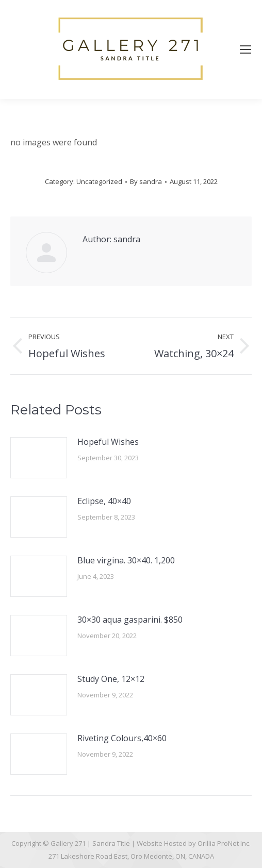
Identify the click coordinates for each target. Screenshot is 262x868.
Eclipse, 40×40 (104, 501)
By (146, 181)
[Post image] (39, 458)
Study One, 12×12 (111, 679)
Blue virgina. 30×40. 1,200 (126, 560)
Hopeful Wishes (108, 442)
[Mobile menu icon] (245, 49)
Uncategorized (99, 181)
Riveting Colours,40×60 (122, 738)
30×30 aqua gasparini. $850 (130, 620)
